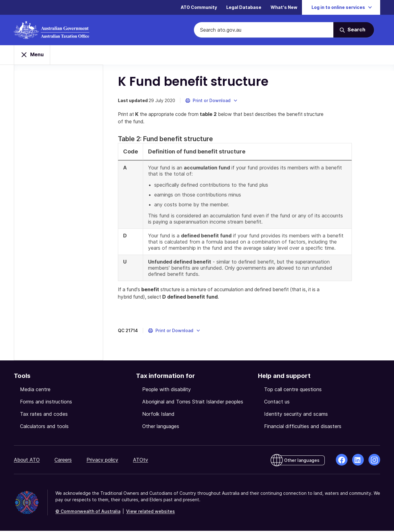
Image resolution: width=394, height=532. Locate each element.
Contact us (277, 403)
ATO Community (199, 8)
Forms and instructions (46, 403)
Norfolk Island (158, 415)
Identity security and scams (296, 415)
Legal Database (244, 8)
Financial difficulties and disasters (303, 427)
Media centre (35, 391)
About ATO (27, 461)
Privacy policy (102, 461)
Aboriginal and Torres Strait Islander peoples (193, 403)
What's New (284, 8)
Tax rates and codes (44, 415)
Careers (63, 461)
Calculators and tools (44, 427)
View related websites (151, 512)
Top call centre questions (293, 391)
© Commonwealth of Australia (88, 512)
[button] (212, 101)
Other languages (161, 427)
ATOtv (141, 461)
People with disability (167, 391)
